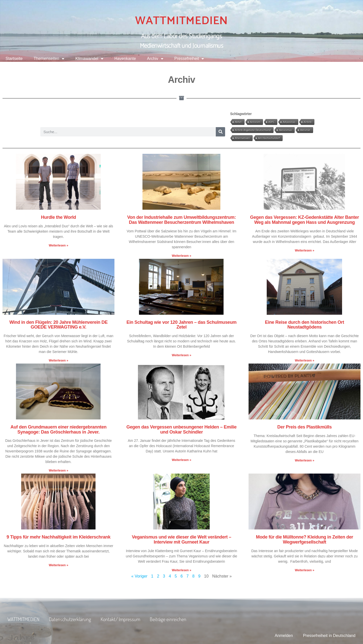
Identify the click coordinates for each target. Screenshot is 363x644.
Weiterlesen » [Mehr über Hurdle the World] (58, 245)
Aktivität (305, 130)
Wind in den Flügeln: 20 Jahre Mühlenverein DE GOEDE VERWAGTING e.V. (58, 325)
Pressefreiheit (189, 59)
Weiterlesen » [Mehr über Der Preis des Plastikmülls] (304, 460)
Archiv (155, 59)
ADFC (271, 122)
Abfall (238, 122)
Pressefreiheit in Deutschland (329, 636)
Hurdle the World (59, 217)
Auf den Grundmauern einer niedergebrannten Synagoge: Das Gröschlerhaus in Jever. (59, 430)
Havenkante (125, 59)
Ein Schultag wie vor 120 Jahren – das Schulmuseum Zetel (182, 325)
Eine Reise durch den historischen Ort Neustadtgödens (305, 325)
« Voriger (139, 576)
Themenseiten (49, 59)
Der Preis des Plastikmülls (305, 427)
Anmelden (284, 636)
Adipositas (289, 122)
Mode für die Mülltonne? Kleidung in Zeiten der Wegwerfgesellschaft (304, 540)
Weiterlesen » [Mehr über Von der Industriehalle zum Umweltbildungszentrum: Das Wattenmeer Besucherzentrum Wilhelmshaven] (181, 256)
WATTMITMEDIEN (181, 21)
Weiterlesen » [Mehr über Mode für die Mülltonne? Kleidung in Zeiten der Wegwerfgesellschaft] (304, 570)
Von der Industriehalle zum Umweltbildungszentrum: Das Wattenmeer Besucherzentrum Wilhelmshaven (181, 220)
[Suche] (220, 132)
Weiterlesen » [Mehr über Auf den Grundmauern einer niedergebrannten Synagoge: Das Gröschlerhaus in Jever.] (58, 471)
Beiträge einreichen (168, 619)
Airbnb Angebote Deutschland (253, 130)
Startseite (14, 59)
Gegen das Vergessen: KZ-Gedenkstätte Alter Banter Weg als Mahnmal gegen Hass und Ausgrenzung (305, 220)
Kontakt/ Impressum (120, 619)
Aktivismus (285, 130)
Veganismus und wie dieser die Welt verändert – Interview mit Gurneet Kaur (181, 540)
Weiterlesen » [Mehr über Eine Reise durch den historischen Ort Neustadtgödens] (304, 361)
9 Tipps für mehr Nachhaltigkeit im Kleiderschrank (58, 537)
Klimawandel (89, 59)
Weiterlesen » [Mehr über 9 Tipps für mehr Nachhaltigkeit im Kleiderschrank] (58, 565)
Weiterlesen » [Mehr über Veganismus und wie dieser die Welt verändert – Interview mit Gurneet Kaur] (181, 570)
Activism (255, 122)
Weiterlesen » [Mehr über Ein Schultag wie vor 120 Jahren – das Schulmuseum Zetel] (181, 355)
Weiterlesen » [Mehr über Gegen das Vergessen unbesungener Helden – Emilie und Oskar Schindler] (181, 460)
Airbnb (308, 122)
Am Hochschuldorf (269, 138)
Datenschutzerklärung (70, 619)
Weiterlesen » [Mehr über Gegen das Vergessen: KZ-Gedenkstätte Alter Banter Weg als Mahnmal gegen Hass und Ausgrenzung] (304, 251)
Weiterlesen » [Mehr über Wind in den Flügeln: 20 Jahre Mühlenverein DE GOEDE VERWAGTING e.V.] (58, 361)
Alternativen (242, 138)
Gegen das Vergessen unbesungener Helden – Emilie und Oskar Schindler (182, 430)
